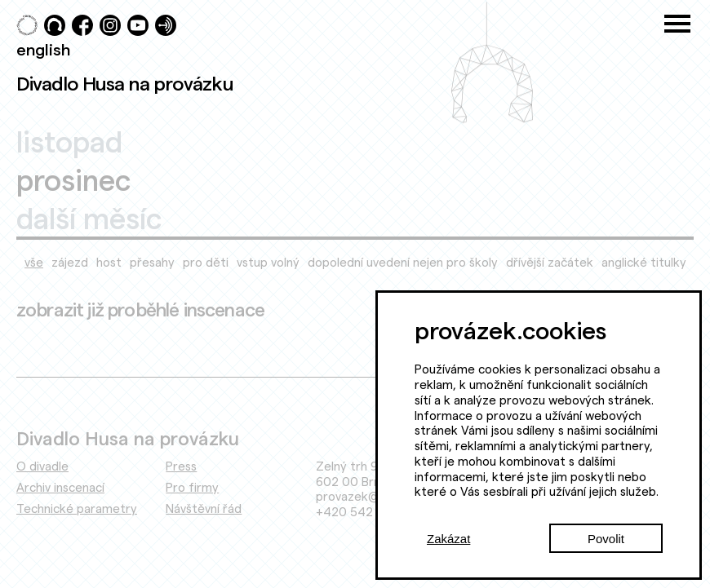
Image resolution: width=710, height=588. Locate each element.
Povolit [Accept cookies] (606, 539)
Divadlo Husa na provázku (125, 83)
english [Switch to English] (43, 49)
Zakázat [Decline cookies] (448, 539)
